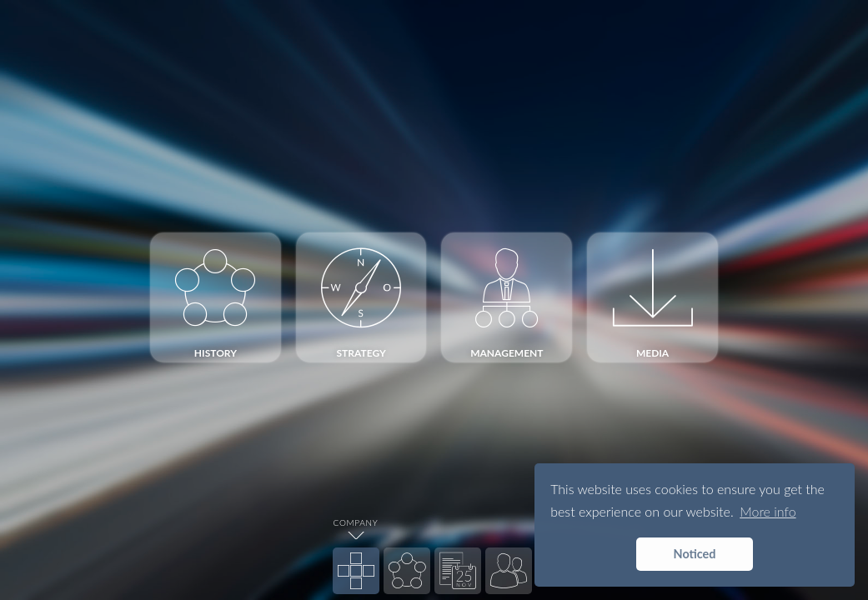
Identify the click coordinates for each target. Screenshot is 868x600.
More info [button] (768, 511)
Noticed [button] (695, 554)
